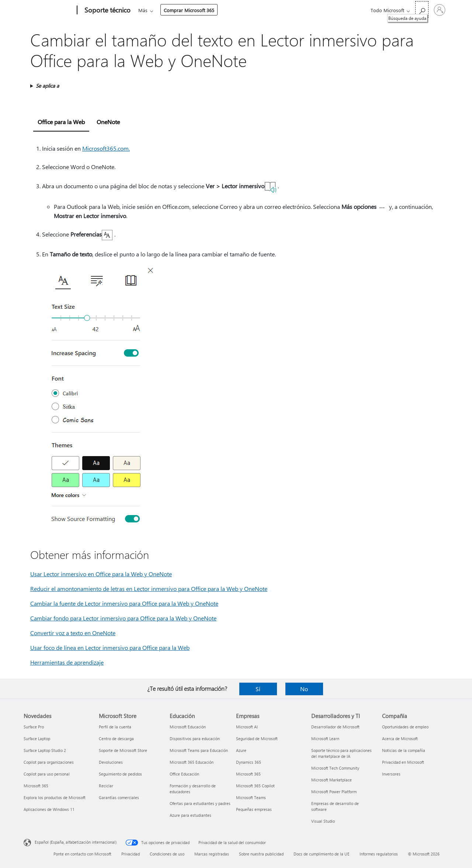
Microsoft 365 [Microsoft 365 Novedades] (36, 786)
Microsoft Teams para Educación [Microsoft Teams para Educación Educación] (199, 750)
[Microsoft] (49, 10)
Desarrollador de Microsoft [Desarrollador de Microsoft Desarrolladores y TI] (335, 727)
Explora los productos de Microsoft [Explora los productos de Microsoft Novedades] (55, 797)
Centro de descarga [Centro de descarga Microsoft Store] (116, 738)
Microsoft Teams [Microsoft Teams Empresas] (251, 797)
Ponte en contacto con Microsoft (82, 854)
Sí (258, 689)
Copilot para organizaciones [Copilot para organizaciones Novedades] (49, 762)
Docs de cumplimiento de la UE (322, 854)
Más (277, 10)
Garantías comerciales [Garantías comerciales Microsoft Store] (119, 797)
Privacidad (131, 854)
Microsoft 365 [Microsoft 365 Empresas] (248, 774)
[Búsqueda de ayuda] (422, 9)
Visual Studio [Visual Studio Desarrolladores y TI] (323, 821)
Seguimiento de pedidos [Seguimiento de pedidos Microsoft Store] (120, 774)
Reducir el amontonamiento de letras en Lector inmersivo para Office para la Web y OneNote (149, 589)
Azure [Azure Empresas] (241, 750)
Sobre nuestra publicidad (261, 854)
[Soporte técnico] (107, 10)
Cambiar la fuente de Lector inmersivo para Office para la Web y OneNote (124, 603)
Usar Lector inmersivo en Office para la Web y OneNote (101, 574)
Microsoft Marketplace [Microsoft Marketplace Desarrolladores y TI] (332, 780)
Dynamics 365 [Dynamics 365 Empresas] (249, 762)
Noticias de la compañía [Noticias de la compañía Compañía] (404, 750)
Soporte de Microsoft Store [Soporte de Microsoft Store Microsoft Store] (123, 750)
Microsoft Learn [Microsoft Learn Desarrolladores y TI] (325, 738)
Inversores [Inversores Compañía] (391, 774)
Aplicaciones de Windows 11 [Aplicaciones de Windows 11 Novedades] (49, 809)
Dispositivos (246, 10)
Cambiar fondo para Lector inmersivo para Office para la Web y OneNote (123, 618)
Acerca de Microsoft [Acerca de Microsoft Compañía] (400, 738)
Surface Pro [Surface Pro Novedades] (34, 727)
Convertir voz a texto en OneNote (73, 633)
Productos (208, 10)
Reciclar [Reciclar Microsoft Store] (106, 786)
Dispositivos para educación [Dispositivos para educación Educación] (195, 738)
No (304, 689)
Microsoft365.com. (106, 148)
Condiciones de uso (167, 854)
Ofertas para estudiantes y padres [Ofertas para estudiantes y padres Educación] (200, 803)
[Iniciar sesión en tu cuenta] (440, 10)
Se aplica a (47, 86)
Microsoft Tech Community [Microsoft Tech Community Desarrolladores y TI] (335, 768)
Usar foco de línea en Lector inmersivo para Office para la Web (110, 647)
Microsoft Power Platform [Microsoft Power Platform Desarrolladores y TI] (334, 792)
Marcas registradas (212, 854)
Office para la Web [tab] (61, 122)
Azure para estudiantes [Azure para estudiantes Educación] (190, 815)
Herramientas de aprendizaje (67, 662)
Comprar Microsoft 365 (323, 10)
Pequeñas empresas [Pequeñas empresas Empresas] (254, 809)
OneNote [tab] (108, 122)
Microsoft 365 (152, 10)
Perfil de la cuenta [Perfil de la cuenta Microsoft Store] (115, 727)
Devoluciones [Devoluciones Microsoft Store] (111, 762)
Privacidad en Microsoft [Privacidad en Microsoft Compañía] (403, 762)
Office (181, 10)
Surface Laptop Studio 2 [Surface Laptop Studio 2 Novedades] (45, 750)
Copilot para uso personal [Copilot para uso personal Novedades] (47, 774)
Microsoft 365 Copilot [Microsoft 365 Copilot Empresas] (255, 786)
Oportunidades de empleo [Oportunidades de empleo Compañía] (405, 727)
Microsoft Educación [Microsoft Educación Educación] (188, 727)
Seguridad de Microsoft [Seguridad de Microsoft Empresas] (257, 738)
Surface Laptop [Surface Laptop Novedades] (37, 738)
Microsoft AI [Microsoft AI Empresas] (247, 727)
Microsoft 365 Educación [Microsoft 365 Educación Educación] (192, 762)
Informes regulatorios (379, 854)
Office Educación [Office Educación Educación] (184, 774)
